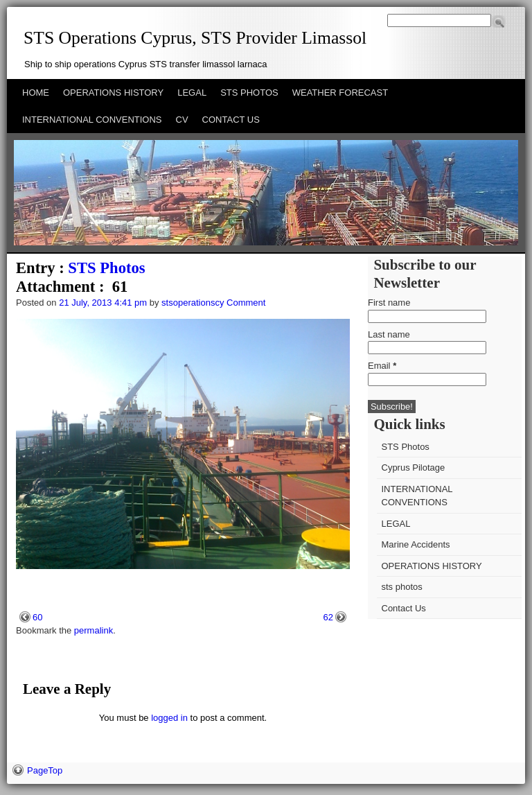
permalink (94, 630)
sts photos (402, 587)
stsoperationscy (193, 303)
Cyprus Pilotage (414, 468)
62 (328, 617)
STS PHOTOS (249, 93)
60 (37, 617)
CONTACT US (231, 120)
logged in (169, 718)
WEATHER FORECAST (340, 93)
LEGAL (192, 93)
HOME (36, 93)
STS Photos (106, 268)
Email (382, 366)
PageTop (45, 770)
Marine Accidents (416, 544)
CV (182, 120)
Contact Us (404, 608)
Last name (389, 334)
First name (389, 303)
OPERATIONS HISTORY (113, 93)
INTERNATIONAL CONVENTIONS (92, 120)
